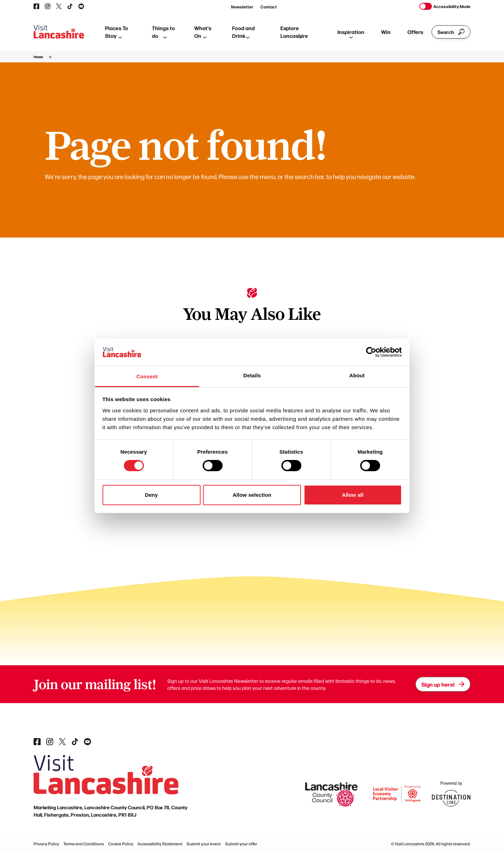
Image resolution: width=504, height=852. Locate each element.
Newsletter (242, 7)
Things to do (163, 32)
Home (38, 57)
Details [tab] (252, 375)
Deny (151, 495)
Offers (415, 32)
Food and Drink (243, 32)
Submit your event (204, 844)
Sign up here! (443, 684)
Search (451, 32)
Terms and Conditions (84, 844)
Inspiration (351, 33)
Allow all (353, 495)
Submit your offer (241, 844)
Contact (269, 7)
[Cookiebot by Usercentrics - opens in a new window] (371, 352)
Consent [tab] (147, 376)
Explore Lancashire (294, 32)
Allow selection (252, 495)
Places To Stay (117, 32)
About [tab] (357, 375)
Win (386, 32)
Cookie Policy (121, 844)
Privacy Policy (46, 844)
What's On (203, 32)
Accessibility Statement (160, 844)
